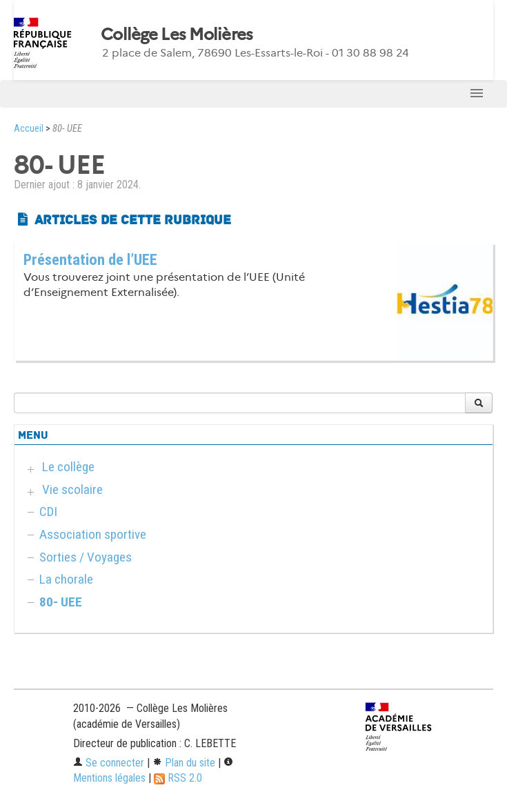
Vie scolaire (72, 489)
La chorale (66, 579)
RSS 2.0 (178, 778)
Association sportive (93, 534)
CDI (48, 512)
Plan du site (184, 763)
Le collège (68, 467)
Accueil (29, 129)
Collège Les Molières (177, 34)
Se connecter (109, 763)
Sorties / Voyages (86, 557)
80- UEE (61, 602)
